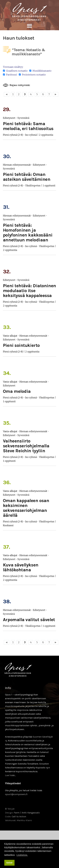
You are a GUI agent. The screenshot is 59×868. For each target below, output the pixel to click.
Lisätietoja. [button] (22, 855)
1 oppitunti (49, 185)
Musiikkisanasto (40, 71)
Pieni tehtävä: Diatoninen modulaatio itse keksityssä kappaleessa (29, 291)
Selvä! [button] (9, 863)
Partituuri (10, 75)
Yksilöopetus (33, 185)
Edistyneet (9, 118)
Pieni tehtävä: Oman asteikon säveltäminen (27, 177)
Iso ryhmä (31, 135)
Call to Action (19, 816)
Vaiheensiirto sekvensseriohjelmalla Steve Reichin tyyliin (26, 446)
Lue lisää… (10, 775)
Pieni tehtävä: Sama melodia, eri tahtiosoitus (28, 126)
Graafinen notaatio (15, 71)
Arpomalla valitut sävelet (29, 620)
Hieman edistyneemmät (17, 165)
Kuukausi (8, 525)
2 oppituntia (46, 135)
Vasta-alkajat (10, 336)
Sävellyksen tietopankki (29, 12)
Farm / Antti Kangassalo (27, 813)
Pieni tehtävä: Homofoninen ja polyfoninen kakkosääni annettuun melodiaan (28, 233)
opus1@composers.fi (16, 794)
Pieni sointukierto (21, 345)
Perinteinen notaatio (32, 75)
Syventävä (23, 118)
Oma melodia (17, 391)
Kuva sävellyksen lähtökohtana (21, 567)
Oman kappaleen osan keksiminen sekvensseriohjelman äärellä (26, 508)
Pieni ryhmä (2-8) (13, 135)
